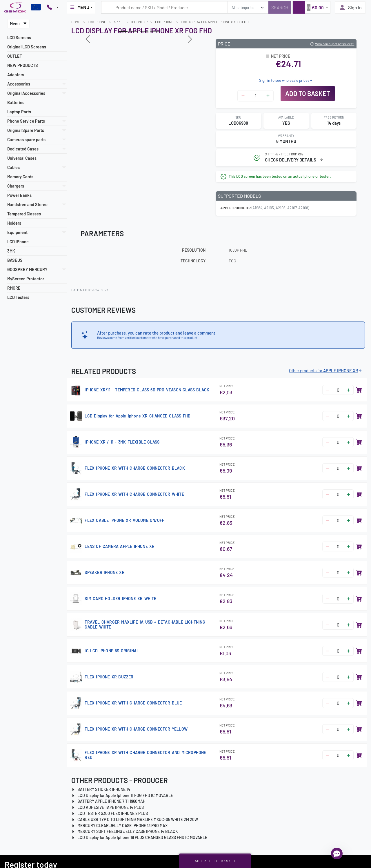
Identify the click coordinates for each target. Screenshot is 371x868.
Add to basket (308, 93)
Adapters (16, 75)
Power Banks (19, 195)
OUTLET (15, 56)
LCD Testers (18, 297)
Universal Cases (22, 158)
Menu (18, 24)
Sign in (350, 8)
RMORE (14, 288)
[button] (311, 7)
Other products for (326, 371)
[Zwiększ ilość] (268, 96)
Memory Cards (20, 177)
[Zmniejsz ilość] (243, 96)
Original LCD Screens (27, 47)
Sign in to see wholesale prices (286, 80)
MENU (79, 7)
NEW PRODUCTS (23, 65)
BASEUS (15, 260)
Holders (14, 223)
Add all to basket (215, 861)
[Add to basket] (359, 390)
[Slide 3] (154, 31)
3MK (11, 251)
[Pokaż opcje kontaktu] (53, 8)
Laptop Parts (19, 112)
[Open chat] (337, 854)
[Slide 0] (123, 31)
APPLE (119, 22)
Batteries (16, 102)
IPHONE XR (139, 22)
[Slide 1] (134, 31)
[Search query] (164, 7)
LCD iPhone (18, 242)
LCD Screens (19, 38)
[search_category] (248, 7)
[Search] (280, 7)
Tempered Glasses (24, 214)
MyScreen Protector (26, 279)
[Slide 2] (144, 31)
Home (76, 22)
